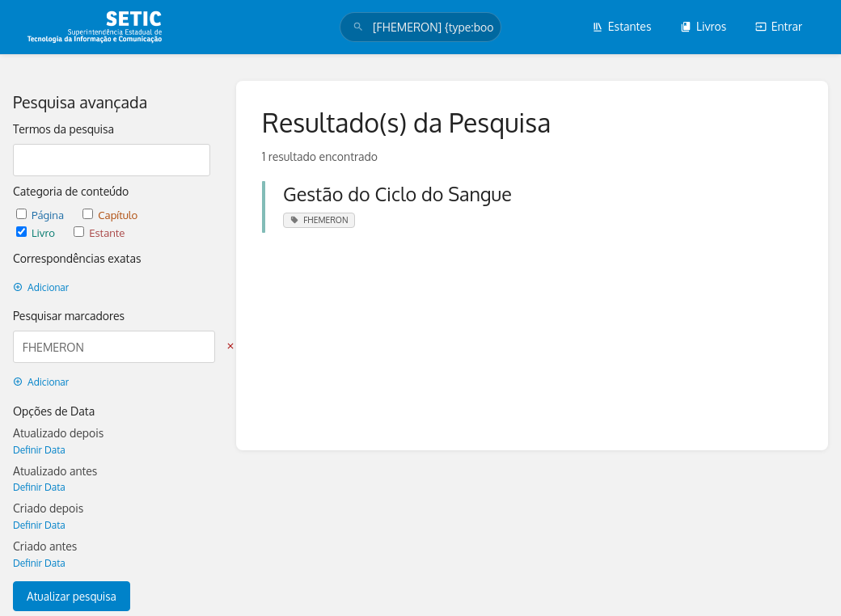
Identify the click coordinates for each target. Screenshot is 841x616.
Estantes (622, 26)
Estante (99, 232)
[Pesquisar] (358, 27)
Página (41, 215)
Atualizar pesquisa (72, 596)
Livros (703, 26)
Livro (37, 232)
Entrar (779, 26)
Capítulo (110, 215)
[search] (420, 27)
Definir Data (39, 450)
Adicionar (41, 287)
